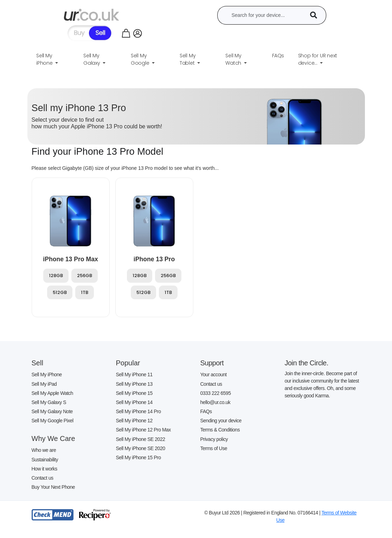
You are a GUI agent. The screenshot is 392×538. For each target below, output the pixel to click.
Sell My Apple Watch (52, 393)
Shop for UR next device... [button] (318, 59)
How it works (44, 469)
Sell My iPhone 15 (134, 393)
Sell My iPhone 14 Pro (139, 411)
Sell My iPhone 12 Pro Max (143, 430)
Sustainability (45, 460)
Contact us (43, 478)
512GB (60, 292)
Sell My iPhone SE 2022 (141, 439)
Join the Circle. (307, 363)
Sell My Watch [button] (234, 59)
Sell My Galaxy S (49, 402)
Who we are (44, 450)
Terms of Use (214, 448)
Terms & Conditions (220, 430)
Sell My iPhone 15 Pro (139, 457)
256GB (85, 276)
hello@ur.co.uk (216, 402)
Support (212, 363)
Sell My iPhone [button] (45, 59)
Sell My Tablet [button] (188, 59)
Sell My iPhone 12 (134, 421)
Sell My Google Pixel (53, 421)
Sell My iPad (44, 384)
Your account (214, 374)
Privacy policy (214, 439)
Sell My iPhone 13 (134, 384)
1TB (85, 292)
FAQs (206, 411)
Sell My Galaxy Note (52, 411)
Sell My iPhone (47, 374)
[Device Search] (316, 15)
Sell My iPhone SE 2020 (141, 448)
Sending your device (221, 421)
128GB (56, 276)
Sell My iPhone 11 (134, 374)
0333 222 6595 (216, 393)
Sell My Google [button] (141, 59)
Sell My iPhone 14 (134, 402)
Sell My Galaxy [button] (92, 59)
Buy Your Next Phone (53, 487)
